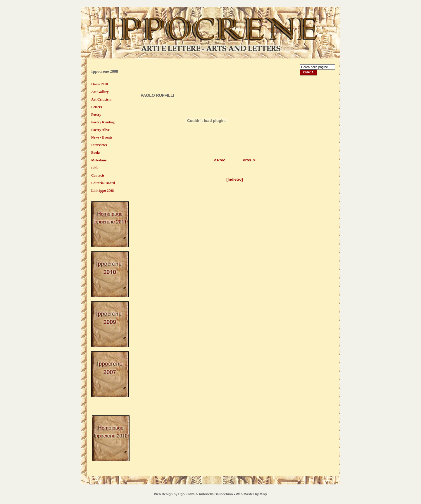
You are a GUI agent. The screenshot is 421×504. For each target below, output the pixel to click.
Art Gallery (100, 92)
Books (96, 153)
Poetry (96, 115)
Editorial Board (103, 183)
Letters (97, 107)
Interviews (99, 145)
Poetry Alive (100, 130)
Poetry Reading (103, 122)
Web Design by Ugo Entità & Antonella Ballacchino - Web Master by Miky (210, 494)
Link (95, 168)
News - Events (102, 137)
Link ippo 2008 (102, 191)
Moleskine (99, 160)
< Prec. (220, 160)
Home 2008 (100, 84)
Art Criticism (101, 99)
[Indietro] (234, 179)
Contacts (98, 175)
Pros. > (249, 160)
